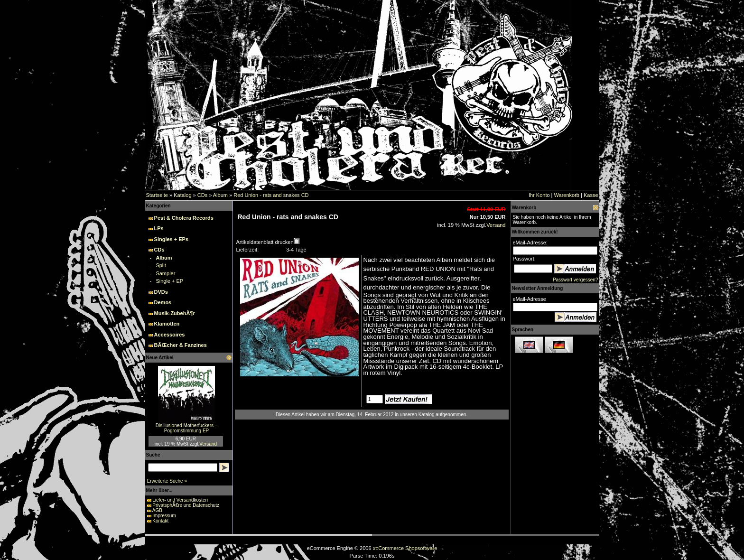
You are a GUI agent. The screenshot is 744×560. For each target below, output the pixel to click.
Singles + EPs (171, 239)
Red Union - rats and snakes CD (271, 195)
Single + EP (169, 281)
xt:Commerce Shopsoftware (405, 548)
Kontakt (160, 521)
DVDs (161, 292)
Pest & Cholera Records (184, 218)
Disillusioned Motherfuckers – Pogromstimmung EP (187, 428)
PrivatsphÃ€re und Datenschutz (186, 505)
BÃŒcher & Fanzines (181, 345)
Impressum (164, 516)
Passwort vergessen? (576, 280)
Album (220, 195)
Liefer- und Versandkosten (180, 500)
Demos (163, 302)
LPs (159, 228)
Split (161, 265)
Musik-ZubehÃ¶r (175, 313)
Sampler (165, 273)
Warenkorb (567, 195)
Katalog (182, 195)
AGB (157, 510)
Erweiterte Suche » (167, 481)
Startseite (157, 195)
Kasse (591, 195)
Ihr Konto (539, 195)
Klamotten (167, 324)
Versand (208, 444)
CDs (202, 195)
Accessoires (170, 335)
